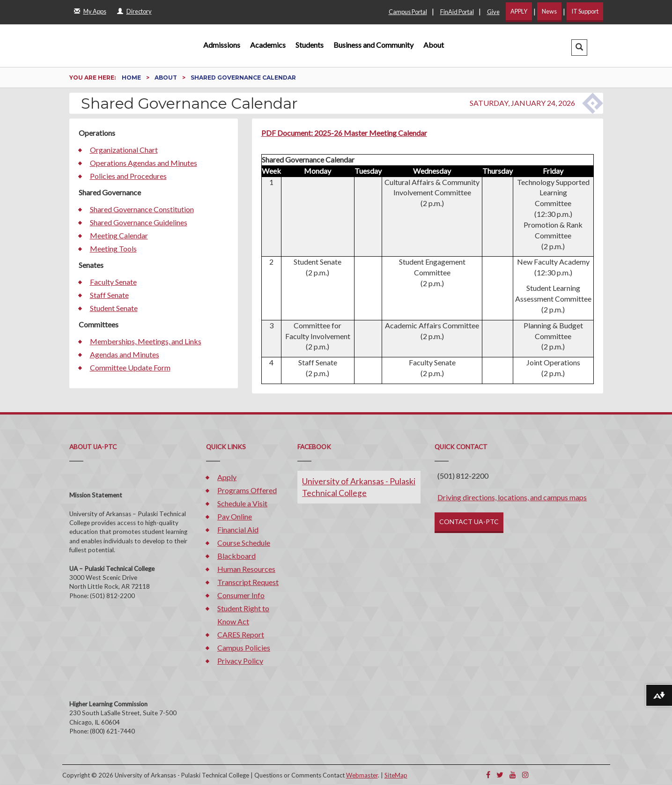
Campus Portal (408, 12)
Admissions (222, 45)
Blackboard (236, 556)
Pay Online (235, 516)
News (549, 11)
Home (132, 78)
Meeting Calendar (119, 235)
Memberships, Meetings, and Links (146, 341)
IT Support (585, 11)
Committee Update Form (130, 367)
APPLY (519, 11)
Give (493, 12)
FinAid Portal (457, 12)
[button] (579, 48)
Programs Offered (247, 490)
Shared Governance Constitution (142, 209)
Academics (268, 45)
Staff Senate (109, 295)
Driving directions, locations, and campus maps (512, 497)
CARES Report (241, 634)
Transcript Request (248, 582)
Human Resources (246, 569)
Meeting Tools (113, 248)
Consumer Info (241, 595)
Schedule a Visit (242, 503)
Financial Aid (238, 530)
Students (310, 45)
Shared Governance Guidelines (139, 222)
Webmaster (362, 775)
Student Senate (114, 308)
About (434, 45)
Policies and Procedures (128, 176)
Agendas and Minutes (125, 354)
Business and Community (373, 45)
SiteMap (396, 775)
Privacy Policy (240, 661)
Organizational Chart (124, 150)
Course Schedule (244, 543)
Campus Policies (244, 648)
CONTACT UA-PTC (469, 522)
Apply (227, 477)
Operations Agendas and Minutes (144, 163)
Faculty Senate (113, 282)
